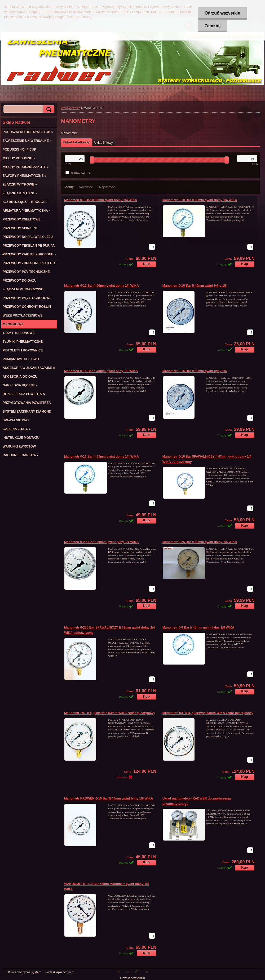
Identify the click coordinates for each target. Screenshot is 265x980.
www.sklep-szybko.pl (59, 972)
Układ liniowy (104, 143)
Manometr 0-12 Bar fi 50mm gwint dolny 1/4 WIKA (101, 286)
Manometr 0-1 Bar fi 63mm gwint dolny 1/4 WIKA (101, 200)
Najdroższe (107, 187)
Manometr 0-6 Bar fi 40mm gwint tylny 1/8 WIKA (198, 627)
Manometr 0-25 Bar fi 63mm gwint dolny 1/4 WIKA (200, 542)
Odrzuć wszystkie (222, 13)
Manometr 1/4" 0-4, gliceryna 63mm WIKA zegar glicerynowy (110, 713)
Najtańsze (86, 187)
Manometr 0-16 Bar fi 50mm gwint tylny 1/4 (195, 371)
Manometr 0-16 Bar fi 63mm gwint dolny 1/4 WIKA (101, 457)
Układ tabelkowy (76, 142)
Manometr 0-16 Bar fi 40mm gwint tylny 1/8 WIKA (101, 371)
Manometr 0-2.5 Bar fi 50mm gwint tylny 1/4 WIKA (101, 542)
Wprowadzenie (71, 108)
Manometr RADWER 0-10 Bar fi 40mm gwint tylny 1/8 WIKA (109, 798)
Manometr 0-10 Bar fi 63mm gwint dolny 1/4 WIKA (200, 200)
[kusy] (152, 247)
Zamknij (213, 26)
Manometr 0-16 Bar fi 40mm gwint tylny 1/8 (195, 286)
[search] (48, 109)
